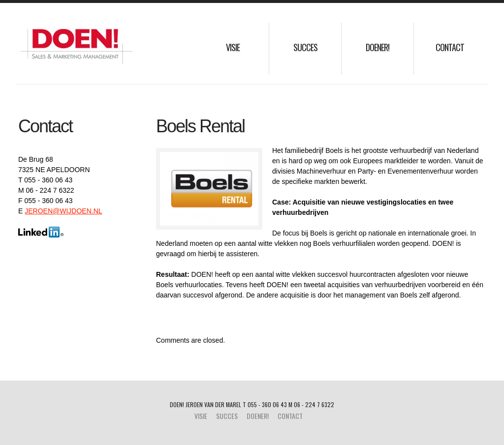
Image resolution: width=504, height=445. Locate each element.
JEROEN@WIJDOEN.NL (63, 211)
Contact (450, 47)
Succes (305, 47)
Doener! (378, 47)
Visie (233, 47)
